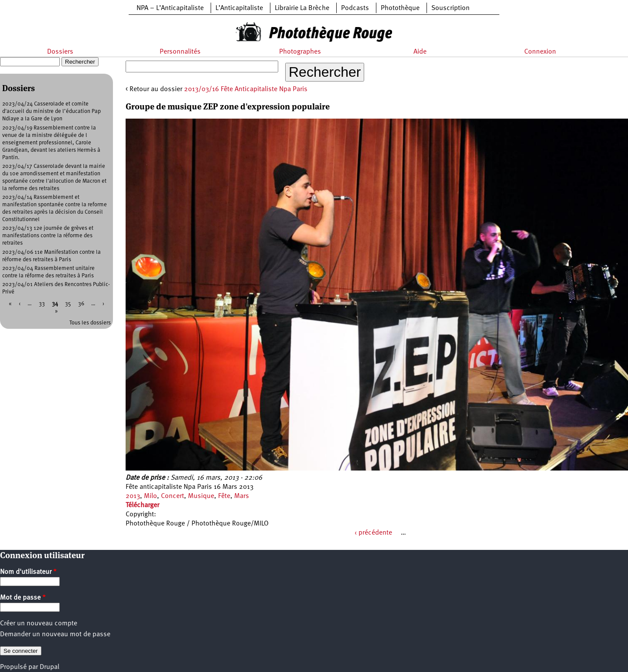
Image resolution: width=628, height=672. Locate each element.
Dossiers (60, 52)
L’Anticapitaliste (239, 8)
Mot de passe (23, 598)
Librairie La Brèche (302, 8)
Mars (242, 496)
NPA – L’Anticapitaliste (170, 8)
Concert (172, 496)
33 (42, 304)
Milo (150, 496)
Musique (201, 496)
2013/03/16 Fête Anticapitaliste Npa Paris (246, 89)
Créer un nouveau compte (39, 624)
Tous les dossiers (90, 323)
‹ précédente (373, 533)
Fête (224, 496)
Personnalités (180, 52)
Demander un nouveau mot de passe (55, 634)
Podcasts (355, 8)
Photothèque (400, 8)
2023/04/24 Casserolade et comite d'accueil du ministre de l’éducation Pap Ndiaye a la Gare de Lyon (51, 111)
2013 (133, 496)
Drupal (49, 667)
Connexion (540, 52)
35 (68, 304)
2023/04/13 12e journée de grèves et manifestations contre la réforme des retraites (48, 236)
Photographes (300, 52)
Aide (420, 52)
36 (81, 304)
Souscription (451, 8)
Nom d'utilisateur (28, 572)
